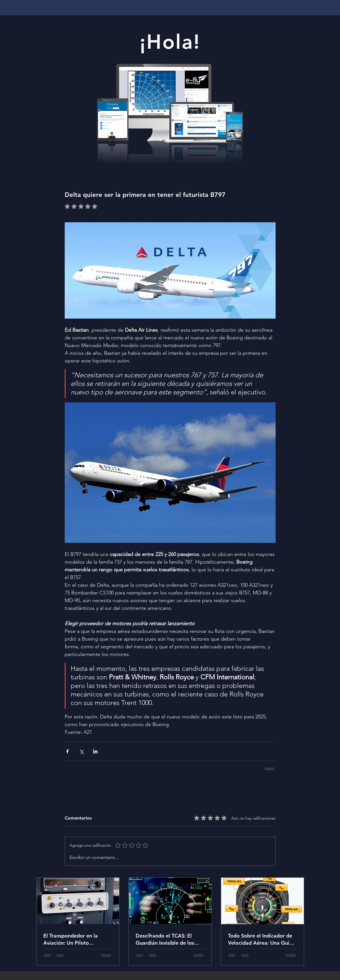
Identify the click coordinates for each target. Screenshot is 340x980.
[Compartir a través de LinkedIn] (95, 751)
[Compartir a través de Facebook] (67, 751)
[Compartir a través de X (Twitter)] (81, 751)
